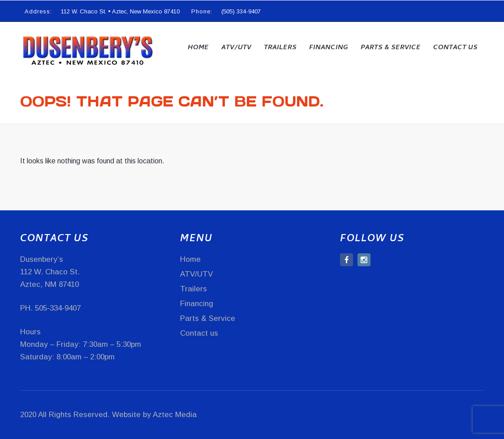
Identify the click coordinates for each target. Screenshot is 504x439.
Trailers (280, 48)
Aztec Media (175, 415)
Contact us (455, 48)
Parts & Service (391, 48)
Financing (329, 48)
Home (198, 48)
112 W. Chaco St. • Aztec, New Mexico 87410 (120, 11)
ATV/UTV (236, 48)
